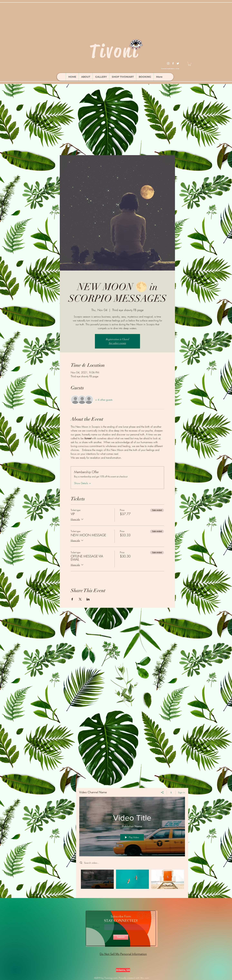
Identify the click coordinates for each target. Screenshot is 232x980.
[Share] (162, 792)
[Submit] (121, 937)
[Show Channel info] (171, 792)
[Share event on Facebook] (72, 599)
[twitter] (178, 63)
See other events (117, 343)
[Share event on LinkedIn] (88, 599)
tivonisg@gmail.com (170, 69)
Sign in (181, 792)
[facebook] (173, 63)
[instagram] (168, 63)
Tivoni (114, 51)
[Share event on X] (80, 599)
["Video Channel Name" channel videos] (132, 881)
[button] (190, 64)
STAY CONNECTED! (121, 921)
